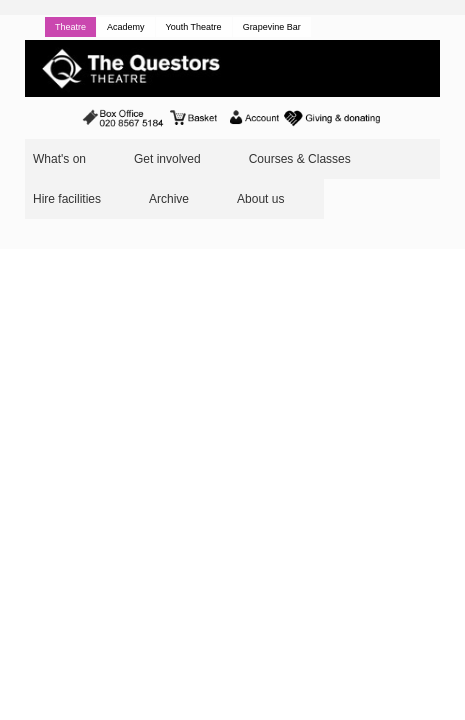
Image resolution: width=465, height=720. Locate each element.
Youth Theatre (194, 27)
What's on (59, 159)
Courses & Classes (300, 159)
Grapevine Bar (272, 27)
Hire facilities (67, 199)
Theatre (70, 27)
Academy (126, 27)
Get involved (167, 159)
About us (260, 199)
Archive (169, 199)
